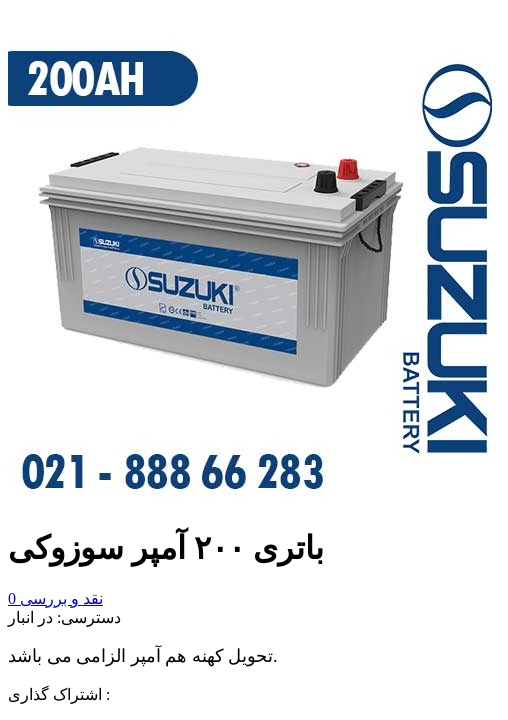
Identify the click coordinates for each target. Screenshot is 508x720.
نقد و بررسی (55, 598)
